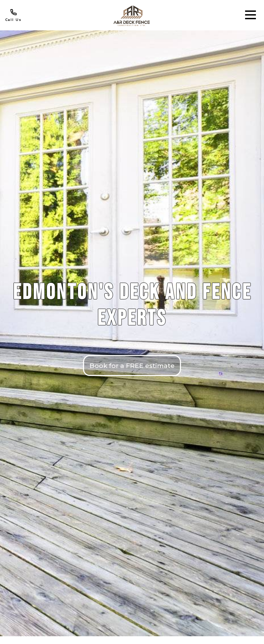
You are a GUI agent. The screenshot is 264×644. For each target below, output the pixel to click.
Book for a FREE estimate (132, 366)
